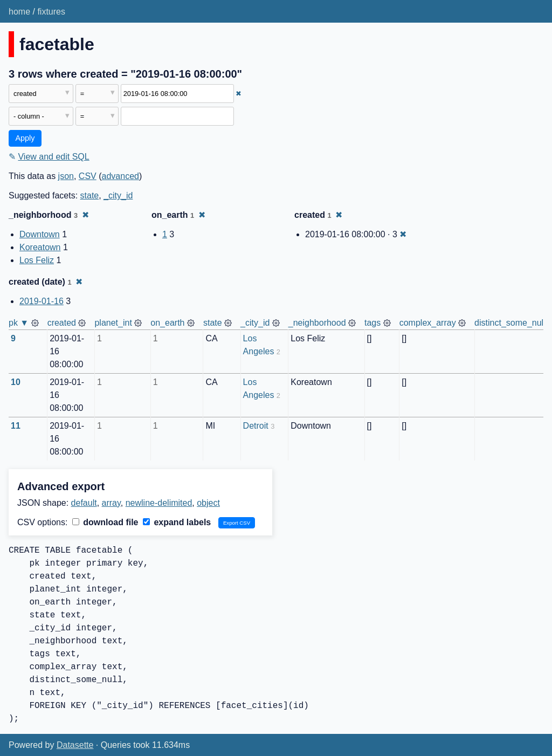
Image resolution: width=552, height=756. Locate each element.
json (66, 176)
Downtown (40, 234)
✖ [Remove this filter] (239, 94)
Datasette (75, 745)
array (111, 503)
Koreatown (40, 247)
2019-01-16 (42, 301)
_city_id (118, 195)
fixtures (51, 12)
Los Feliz (37, 260)
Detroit (256, 426)
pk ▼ (19, 323)
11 (16, 426)
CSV (88, 176)
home (19, 12)
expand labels (177, 522)
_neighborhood (317, 323)
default (84, 503)
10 (16, 382)
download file (105, 522)
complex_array (428, 323)
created (62, 323)
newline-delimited (159, 503)
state (90, 195)
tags (372, 323)
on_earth (167, 323)
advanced (120, 176)
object (208, 503)
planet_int (113, 323)
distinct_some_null (510, 323)
